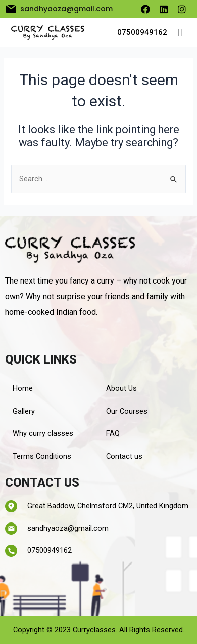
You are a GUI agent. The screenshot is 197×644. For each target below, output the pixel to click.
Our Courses (127, 411)
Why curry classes (43, 433)
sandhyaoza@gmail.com (68, 528)
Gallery (24, 411)
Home (23, 388)
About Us (121, 388)
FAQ (113, 433)
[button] (180, 33)
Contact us (124, 456)
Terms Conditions (42, 456)
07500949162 (142, 32)
